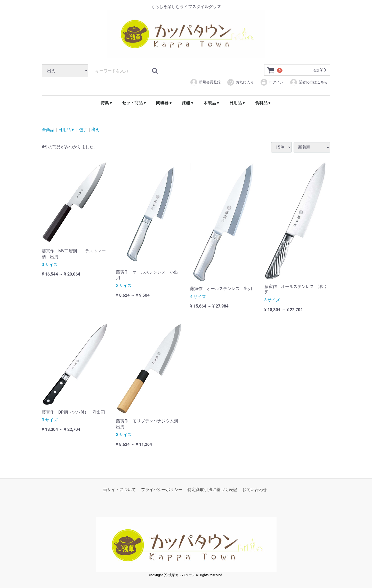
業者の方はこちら (309, 82)
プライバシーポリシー (162, 490)
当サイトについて (119, 490)
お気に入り (240, 82)
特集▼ (107, 103)
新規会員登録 (205, 82)
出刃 (95, 130)
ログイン (272, 82)
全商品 (48, 130)
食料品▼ (263, 103)
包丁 (83, 130)
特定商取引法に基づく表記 (212, 490)
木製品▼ (212, 103)
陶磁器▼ (164, 103)
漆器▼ (188, 103)
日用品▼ (238, 103)
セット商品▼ (134, 103)
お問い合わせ (255, 490)
